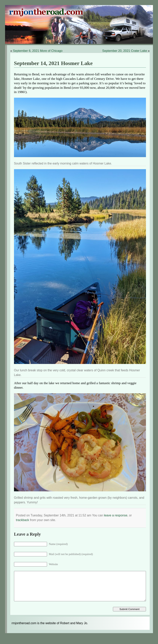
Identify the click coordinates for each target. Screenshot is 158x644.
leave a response (116, 515)
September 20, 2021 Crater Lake (125, 51)
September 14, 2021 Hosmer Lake (53, 63)
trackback (23, 520)
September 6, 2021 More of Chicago (38, 51)
